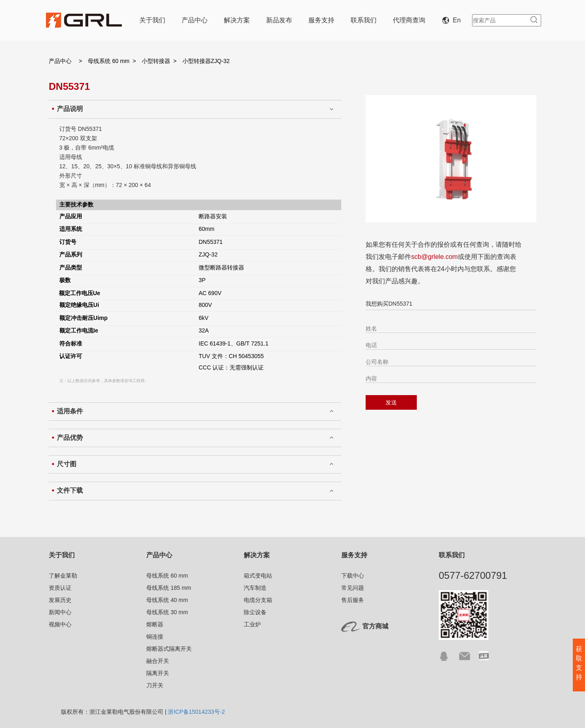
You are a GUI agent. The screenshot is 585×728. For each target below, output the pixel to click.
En (453, 20)
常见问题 (353, 588)
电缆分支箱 (258, 600)
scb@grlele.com (434, 257)
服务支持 (321, 20)
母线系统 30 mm (167, 612)
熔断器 (155, 624)
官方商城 (375, 626)
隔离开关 (158, 673)
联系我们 (364, 20)
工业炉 (252, 624)
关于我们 (152, 20)
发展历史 (60, 600)
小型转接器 (156, 61)
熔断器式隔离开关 (169, 649)
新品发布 (279, 20)
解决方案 (237, 20)
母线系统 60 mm (109, 61)
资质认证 (60, 588)
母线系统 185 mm (169, 588)
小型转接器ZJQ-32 (206, 61)
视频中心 (60, 624)
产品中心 (195, 20)
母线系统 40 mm (167, 600)
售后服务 (353, 600)
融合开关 (158, 661)
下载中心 (353, 576)
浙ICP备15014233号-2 (196, 712)
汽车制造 (255, 588)
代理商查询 (409, 20)
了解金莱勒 (63, 576)
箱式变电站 (258, 576)
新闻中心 (60, 612)
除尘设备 (255, 612)
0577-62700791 (473, 575)
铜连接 (155, 637)
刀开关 (155, 685)
